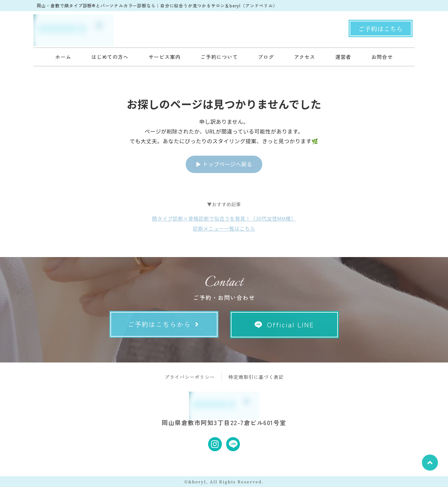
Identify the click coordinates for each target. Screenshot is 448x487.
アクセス (305, 57)
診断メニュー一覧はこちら (224, 228)
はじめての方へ (110, 57)
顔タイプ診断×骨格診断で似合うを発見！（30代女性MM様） (224, 218)
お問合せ (382, 57)
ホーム (63, 57)
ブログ (266, 57)
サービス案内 (164, 57)
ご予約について (219, 57)
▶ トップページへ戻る (224, 164)
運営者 (343, 57)
